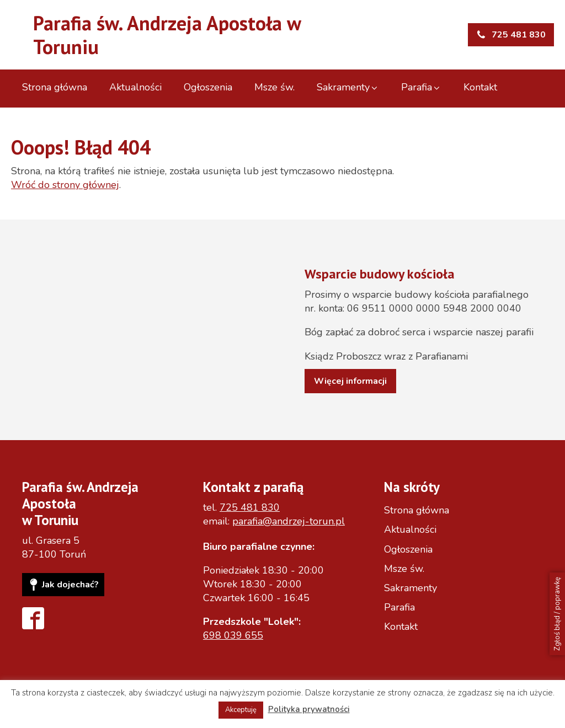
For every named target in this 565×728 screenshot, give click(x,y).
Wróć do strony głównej (65, 185)
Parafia (421, 87)
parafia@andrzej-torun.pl (289, 521)
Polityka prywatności (309, 709)
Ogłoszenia (208, 87)
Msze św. (274, 87)
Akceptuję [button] (241, 710)
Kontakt (480, 87)
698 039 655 (233, 635)
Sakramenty (348, 87)
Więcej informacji (350, 381)
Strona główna (55, 87)
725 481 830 (250, 507)
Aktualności (135, 87)
